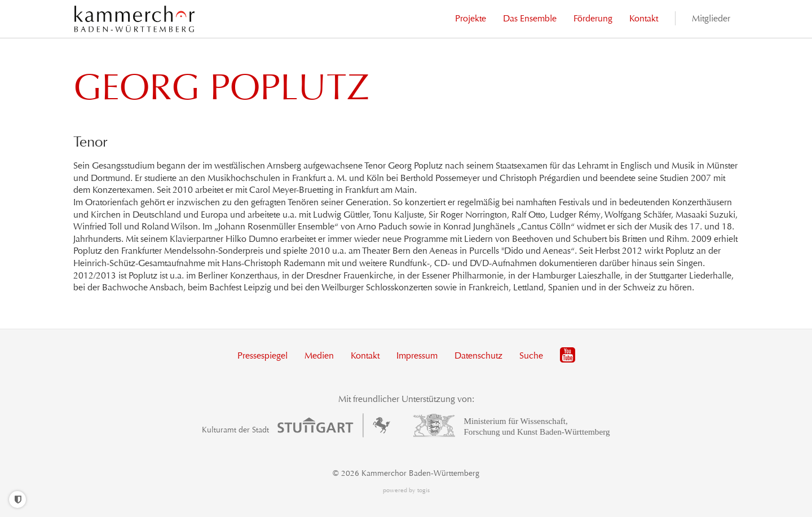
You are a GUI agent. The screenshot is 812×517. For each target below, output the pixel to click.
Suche (531, 355)
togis (423, 490)
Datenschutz (478, 355)
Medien (319, 355)
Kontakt (365, 355)
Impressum (417, 355)
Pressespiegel (262, 355)
